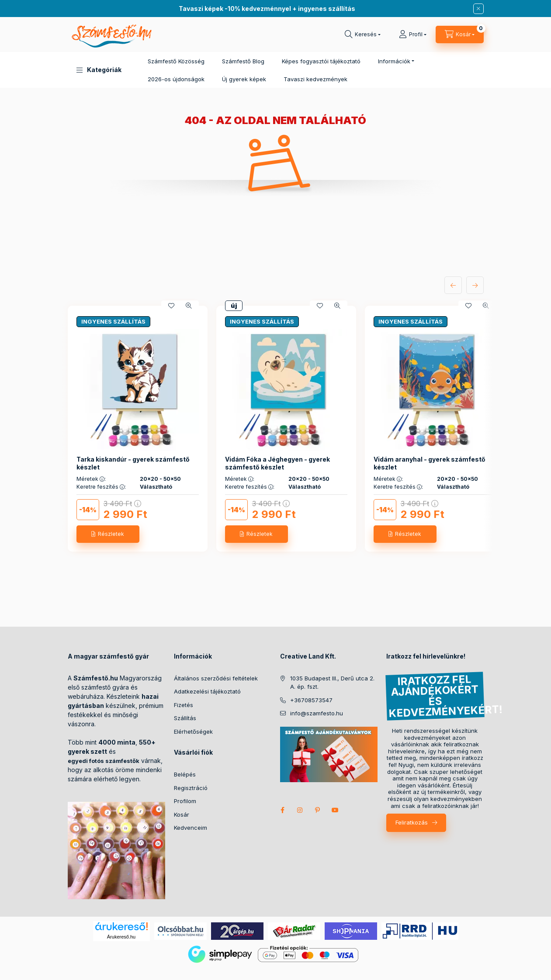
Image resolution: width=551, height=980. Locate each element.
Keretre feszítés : (101, 487)
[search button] (363, 35)
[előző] (453, 285)
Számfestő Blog (243, 61)
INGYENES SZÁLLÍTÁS (113, 321)
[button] (99, 70)
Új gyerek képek (244, 79)
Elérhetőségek (193, 732)
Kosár (182, 814)
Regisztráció (191, 788)
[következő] (475, 285)
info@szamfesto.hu (317, 713)
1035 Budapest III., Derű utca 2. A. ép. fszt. (332, 683)
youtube (335, 810)
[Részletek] (108, 534)
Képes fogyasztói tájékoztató (321, 61)
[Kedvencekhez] (171, 306)
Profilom (185, 801)
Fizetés (184, 705)
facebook (283, 810)
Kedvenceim (191, 828)
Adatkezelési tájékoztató (207, 691)
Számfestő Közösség (176, 61)
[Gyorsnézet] (189, 306)
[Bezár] (478, 9)
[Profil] (413, 35)
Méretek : (91, 479)
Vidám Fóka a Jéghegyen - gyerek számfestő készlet (277, 463)
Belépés (185, 774)
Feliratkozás (412, 822)
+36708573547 (311, 700)
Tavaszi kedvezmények (315, 79)
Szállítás (185, 718)
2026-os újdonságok (176, 79)
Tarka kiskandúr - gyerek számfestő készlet (133, 463)
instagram (300, 810)
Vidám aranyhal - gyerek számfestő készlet (430, 463)
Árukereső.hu (121, 937)
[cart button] (460, 35)
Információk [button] (394, 61)
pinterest (318, 810)
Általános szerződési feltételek (216, 678)
